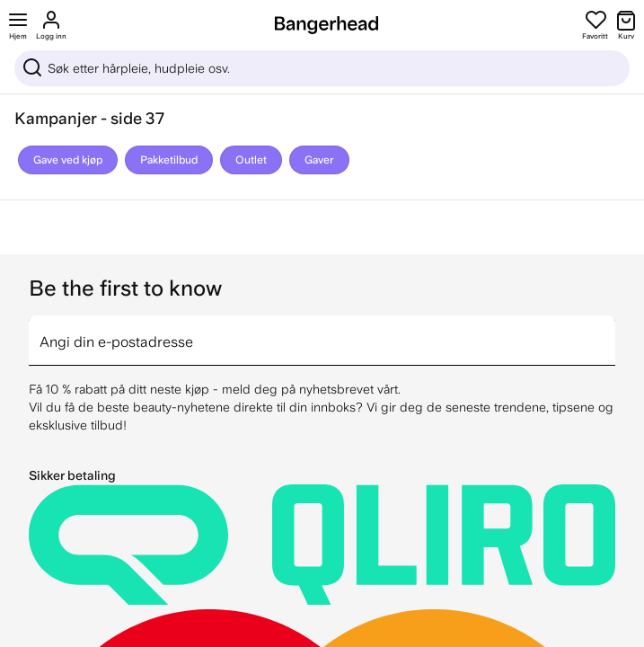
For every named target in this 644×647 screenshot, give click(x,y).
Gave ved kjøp (68, 160)
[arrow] (608, 330)
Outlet (251, 160)
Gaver (319, 160)
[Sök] (322, 68)
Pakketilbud (169, 160)
